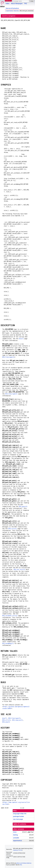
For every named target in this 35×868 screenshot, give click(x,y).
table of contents (20, 824)
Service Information (12, 8)
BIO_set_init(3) (19, 569)
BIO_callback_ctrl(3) (10, 616)
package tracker (18, 816)
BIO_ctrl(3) (13, 529)
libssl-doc (16, 11)
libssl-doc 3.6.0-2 (18, 850)
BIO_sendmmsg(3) (8, 643)
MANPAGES (8, 1)
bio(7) (21, 339)
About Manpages (17, 4)
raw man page (18, 819)
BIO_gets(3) (23, 506)
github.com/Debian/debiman (24, 863)
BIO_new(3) (6, 722)
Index (8, 4)
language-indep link (20, 814)
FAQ (26, 4)
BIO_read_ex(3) (18, 720)
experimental (10, 11)
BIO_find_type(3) (8, 357)
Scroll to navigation (9, 16)
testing (15, 835)
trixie (15, 832)
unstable (16, 838)
